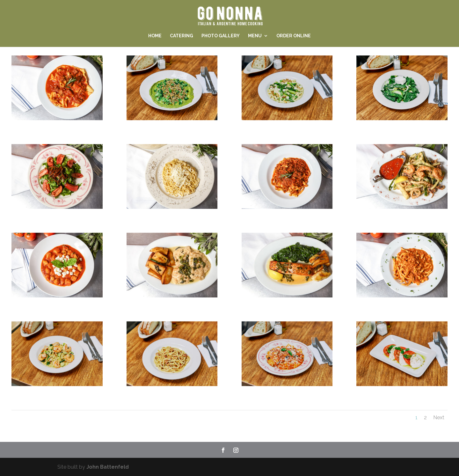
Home (155, 36)
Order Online (294, 36)
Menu (255, 36)
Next (439, 417)
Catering (182, 36)
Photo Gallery (221, 36)
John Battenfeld (108, 467)
